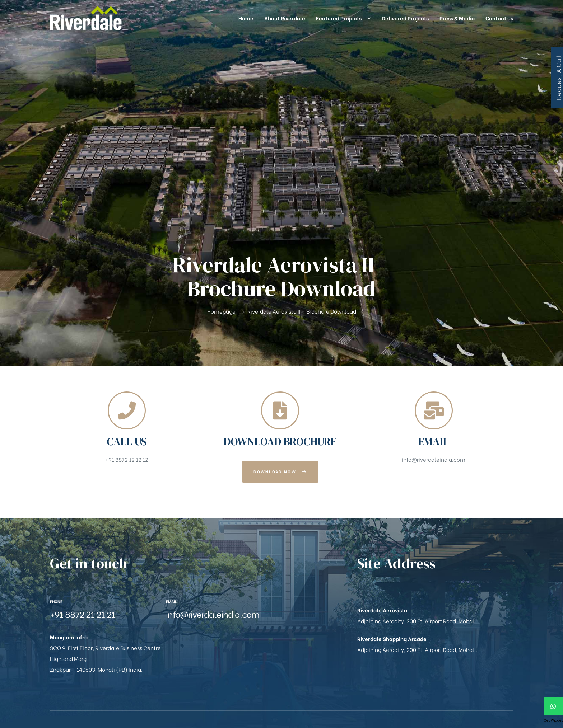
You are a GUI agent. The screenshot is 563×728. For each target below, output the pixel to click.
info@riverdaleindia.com (434, 280)
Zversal (267, 698)
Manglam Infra (92, 698)
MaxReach (241, 698)
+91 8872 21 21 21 (83, 434)
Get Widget (553, 720)
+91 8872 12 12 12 (127, 280)
